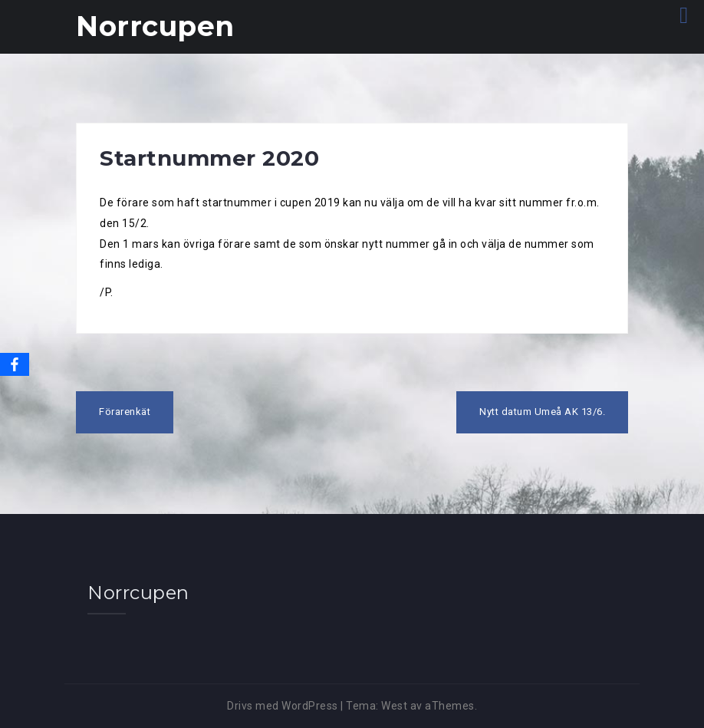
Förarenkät (125, 412)
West (394, 706)
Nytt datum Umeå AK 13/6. (542, 412)
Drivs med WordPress (283, 706)
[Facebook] (15, 364)
